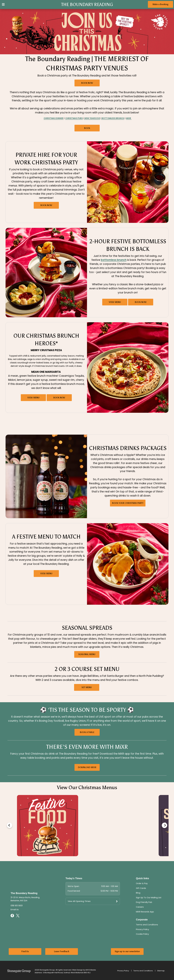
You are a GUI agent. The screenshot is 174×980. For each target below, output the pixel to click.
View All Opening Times (79, 901)
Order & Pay (142, 883)
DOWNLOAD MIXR (87, 767)
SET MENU (87, 687)
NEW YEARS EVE (92, 118)
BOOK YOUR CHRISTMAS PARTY (128, 503)
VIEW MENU (115, 302)
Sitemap (161, 971)
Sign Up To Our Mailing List (149, 898)
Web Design (77, 970)
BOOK (87, 128)
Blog (138, 893)
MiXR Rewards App (145, 912)
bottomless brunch (114, 260)
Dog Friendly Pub (144, 902)
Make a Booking (160, 4)
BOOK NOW (87, 83)
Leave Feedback (62, 951)
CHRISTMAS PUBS (74, 118)
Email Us (15, 910)
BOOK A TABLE (87, 732)
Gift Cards (141, 888)
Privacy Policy (142, 929)
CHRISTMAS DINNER (54, 118)
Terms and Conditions (147, 925)
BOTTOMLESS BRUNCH (113, 118)
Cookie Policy (142, 934)
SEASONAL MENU (87, 654)
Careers (140, 907)
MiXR (129, 118)
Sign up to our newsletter (127, 951)
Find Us (25, 951)
